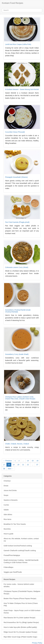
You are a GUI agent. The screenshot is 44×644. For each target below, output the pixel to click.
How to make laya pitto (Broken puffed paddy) (20, 627)
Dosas (6, 486)
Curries (6, 505)
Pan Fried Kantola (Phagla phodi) (17, 222)
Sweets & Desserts (11, 500)
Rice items (7, 519)
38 (4, 469)
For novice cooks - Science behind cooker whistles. (19, 585)
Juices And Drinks (10, 490)
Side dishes (8, 514)
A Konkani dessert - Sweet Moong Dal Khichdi (22, 89)
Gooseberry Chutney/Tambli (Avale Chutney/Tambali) (18, 311)
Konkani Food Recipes (12, 3)
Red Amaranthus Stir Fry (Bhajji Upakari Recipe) (21, 622)
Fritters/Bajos (8, 567)
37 (37, 465)
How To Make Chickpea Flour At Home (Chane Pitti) (21, 604)
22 (28, 465)
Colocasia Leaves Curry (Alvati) (17, 267)
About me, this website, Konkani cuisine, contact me (21, 540)
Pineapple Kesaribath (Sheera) (16, 177)
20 (18, 465)
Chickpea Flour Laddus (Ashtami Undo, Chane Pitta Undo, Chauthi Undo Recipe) (20, 398)
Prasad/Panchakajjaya (12, 555)
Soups (6, 495)
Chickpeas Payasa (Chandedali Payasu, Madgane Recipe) (22, 593)
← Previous (8, 461)
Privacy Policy (37, 643)
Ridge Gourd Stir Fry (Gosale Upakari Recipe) (20, 632)
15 (33, 461)
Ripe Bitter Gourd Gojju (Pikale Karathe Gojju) (20, 637)
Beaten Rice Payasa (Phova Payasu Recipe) (20, 598)
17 (4, 465)
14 (28, 461)
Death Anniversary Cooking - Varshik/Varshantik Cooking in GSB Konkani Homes (21, 561)
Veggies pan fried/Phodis (13, 572)
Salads (6, 510)
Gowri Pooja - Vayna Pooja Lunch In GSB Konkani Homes (22, 612)
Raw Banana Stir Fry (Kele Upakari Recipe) (19, 618)
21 (23, 465)
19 (14, 465)
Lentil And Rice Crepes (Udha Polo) (18, 44)
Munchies (7, 529)
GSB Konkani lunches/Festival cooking (18, 546)
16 (37, 461)
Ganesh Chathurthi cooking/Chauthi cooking (20, 551)
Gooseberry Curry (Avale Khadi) (17, 354)
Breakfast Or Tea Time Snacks (15, 524)
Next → (11, 469)
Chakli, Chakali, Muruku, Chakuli (17, 444)
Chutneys (7, 481)
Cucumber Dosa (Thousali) (15, 132)
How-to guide (9, 534)
